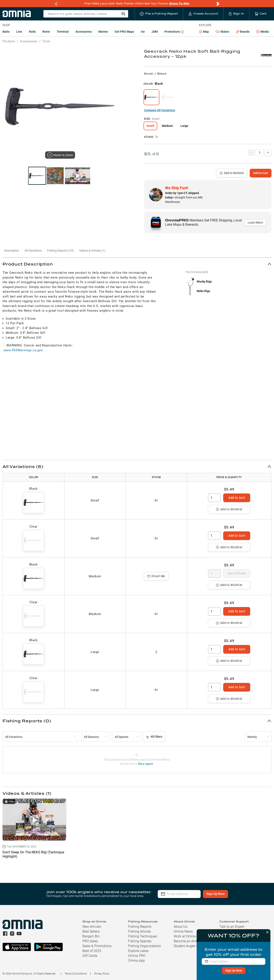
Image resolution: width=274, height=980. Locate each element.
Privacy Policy (102, 974)
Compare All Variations (160, 110)
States (222, 32)
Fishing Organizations (144, 946)
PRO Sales (90, 941)
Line (19, 32)
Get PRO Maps (124, 32)
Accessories (84, 32)
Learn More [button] (255, 223)
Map (204, 32)
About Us (181, 927)
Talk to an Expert (232, 927)
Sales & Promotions (97, 946)
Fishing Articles (140, 931)
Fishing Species (140, 941)
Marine (103, 32)
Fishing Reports (140, 927)
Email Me (156, 576)
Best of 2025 (92, 951)
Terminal (63, 32)
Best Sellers (91, 931)
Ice (143, 32)
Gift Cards (90, 956)
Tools (46, 41)
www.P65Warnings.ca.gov (23, 350)
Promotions (174, 32)
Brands (243, 32)
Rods (32, 32)
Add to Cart (261, 173)
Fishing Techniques (143, 936)
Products (9, 41)
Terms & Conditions (76, 974)
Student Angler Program (191, 946)
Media (263, 32)
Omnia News (183, 931)
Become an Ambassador (192, 941)
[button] (137, 264)
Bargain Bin (91, 936)
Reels (46, 32)
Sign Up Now (232, 971)
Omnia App (136, 961)
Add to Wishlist (232, 173)
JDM (155, 32)
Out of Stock (237, 573)
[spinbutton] (214, 498)
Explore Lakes (138, 951)
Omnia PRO (137, 956)
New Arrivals (92, 927)
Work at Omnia (185, 936)
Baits (6, 32)
